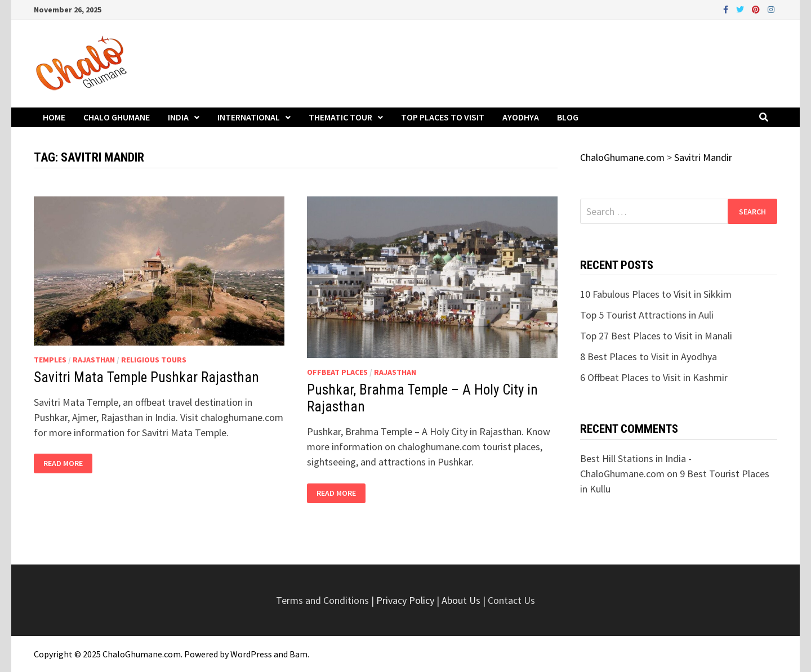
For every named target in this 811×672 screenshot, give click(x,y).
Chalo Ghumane (117, 117)
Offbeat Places (337, 372)
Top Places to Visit (443, 117)
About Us (461, 600)
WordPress (251, 654)
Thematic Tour (340, 117)
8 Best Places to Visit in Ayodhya (649, 357)
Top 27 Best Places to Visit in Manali (656, 336)
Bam (298, 654)
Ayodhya (521, 117)
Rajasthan (94, 360)
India (178, 117)
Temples (50, 360)
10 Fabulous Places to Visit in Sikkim (656, 294)
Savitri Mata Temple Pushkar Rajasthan (146, 377)
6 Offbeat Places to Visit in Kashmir (654, 377)
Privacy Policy (406, 600)
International (249, 117)
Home (54, 117)
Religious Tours (154, 360)
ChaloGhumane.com (142, 654)
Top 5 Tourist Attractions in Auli (647, 315)
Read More (64, 463)
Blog (568, 117)
